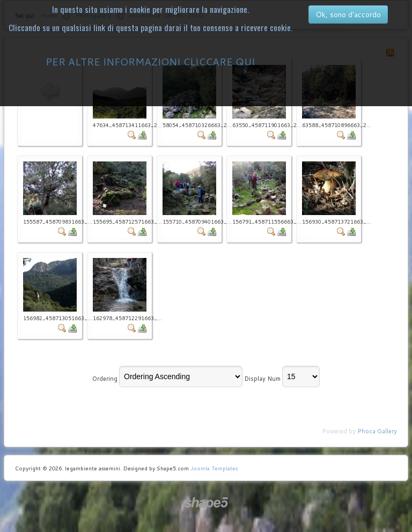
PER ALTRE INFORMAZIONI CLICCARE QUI (150, 62)
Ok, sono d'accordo (348, 14)
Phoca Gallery (377, 431)
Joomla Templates (214, 468)
